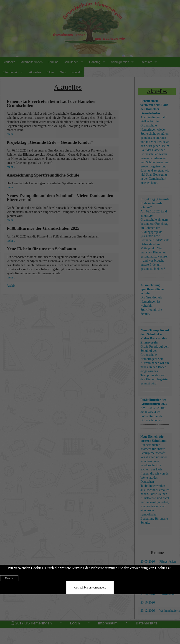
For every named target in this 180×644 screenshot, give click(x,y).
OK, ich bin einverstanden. (90, 587)
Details (9, 578)
